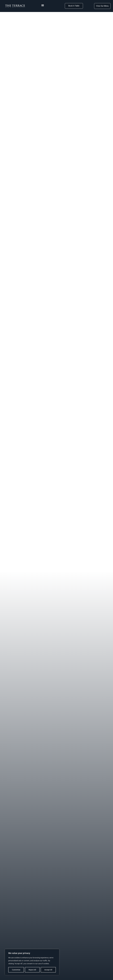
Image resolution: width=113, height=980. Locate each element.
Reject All (32, 970)
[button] (43, 5)
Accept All (48, 970)
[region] (32, 962)
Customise (16, 970)
